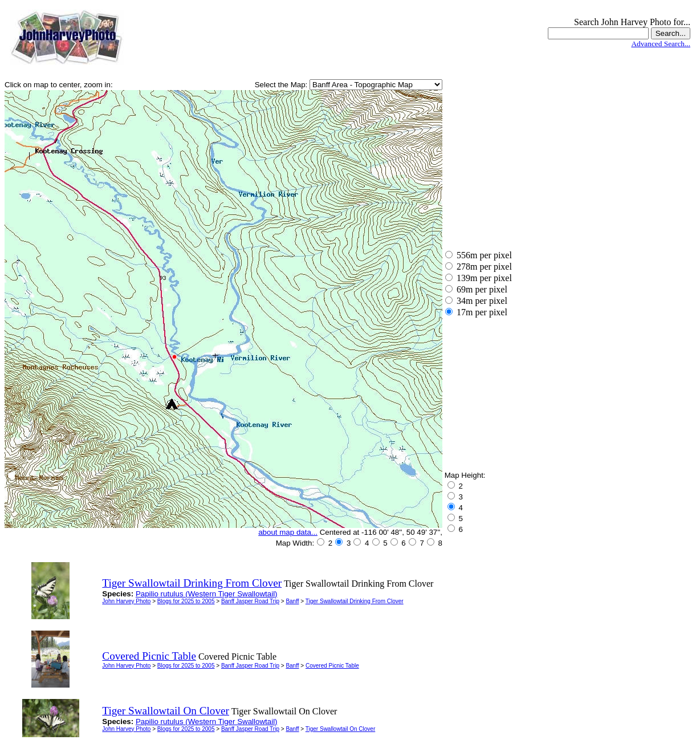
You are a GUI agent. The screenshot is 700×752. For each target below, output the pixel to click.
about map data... (288, 532)
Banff (292, 601)
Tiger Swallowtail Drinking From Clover (355, 601)
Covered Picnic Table (332, 666)
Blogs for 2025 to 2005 (186, 601)
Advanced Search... (661, 44)
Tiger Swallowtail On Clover (340, 729)
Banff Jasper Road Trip (250, 601)
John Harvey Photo (126, 601)
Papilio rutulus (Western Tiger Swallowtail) (207, 594)
